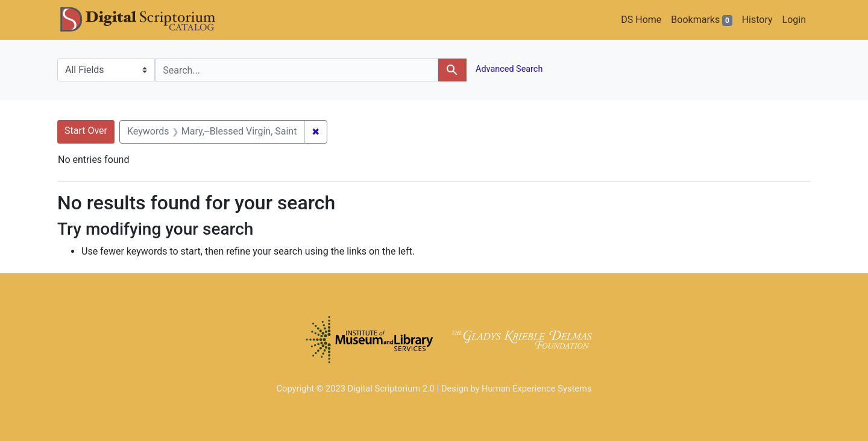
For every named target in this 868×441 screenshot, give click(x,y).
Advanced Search (508, 69)
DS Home (641, 20)
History (757, 20)
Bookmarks (701, 20)
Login (794, 20)
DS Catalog (148, 20)
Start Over (86, 131)
